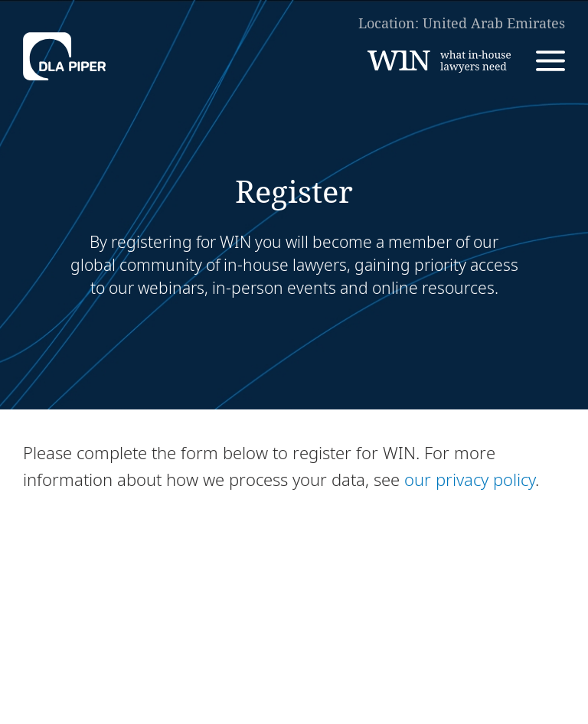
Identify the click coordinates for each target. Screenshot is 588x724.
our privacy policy (470, 479)
